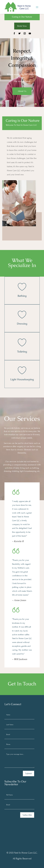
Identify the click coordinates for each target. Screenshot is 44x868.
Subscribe (27, 815)
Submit (29, 773)
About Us (22, 91)
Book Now (22, 26)
